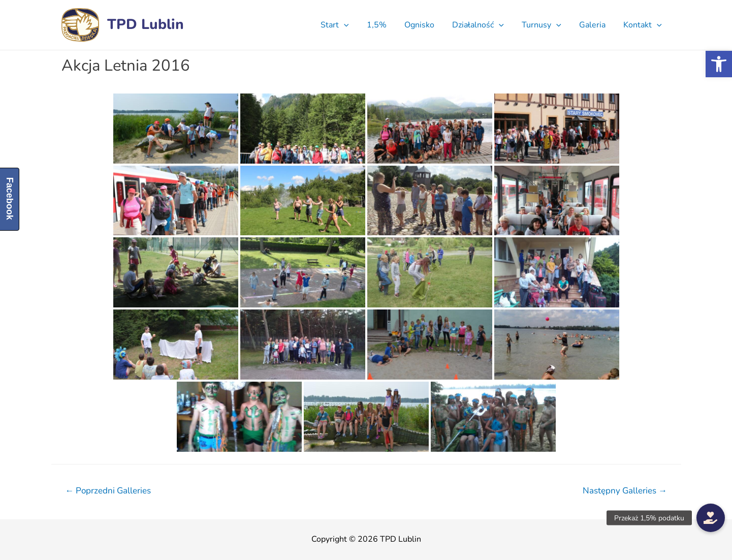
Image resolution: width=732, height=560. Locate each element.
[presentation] (355, 25)
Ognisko (427, 25)
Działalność (484, 25)
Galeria (595, 25)
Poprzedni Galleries (108, 491)
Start (345, 25)
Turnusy (546, 25)
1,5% (386, 25)
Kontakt (644, 25)
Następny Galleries (625, 491)
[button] (719, 64)
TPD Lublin (146, 24)
